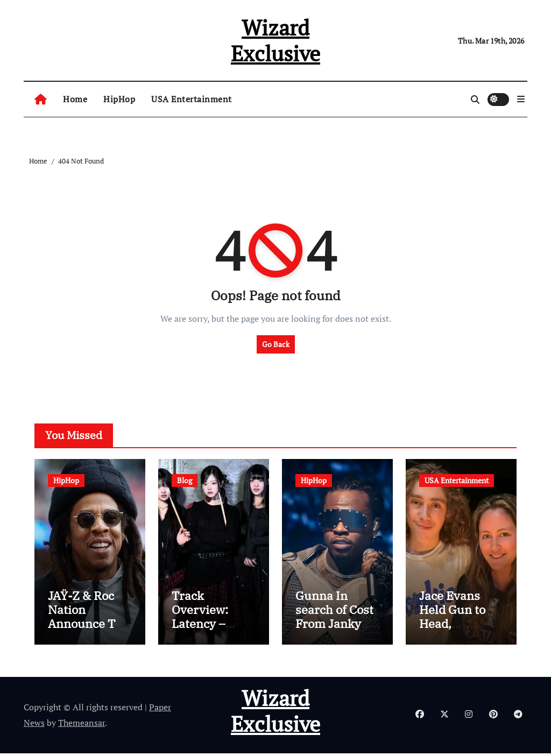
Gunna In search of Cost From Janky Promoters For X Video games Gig (336, 634)
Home (75, 99)
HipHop (119, 99)
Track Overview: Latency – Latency (200, 619)
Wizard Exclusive (275, 40)
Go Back (276, 344)
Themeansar (82, 725)
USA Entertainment (192, 99)
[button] (521, 99)
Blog (185, 480)
